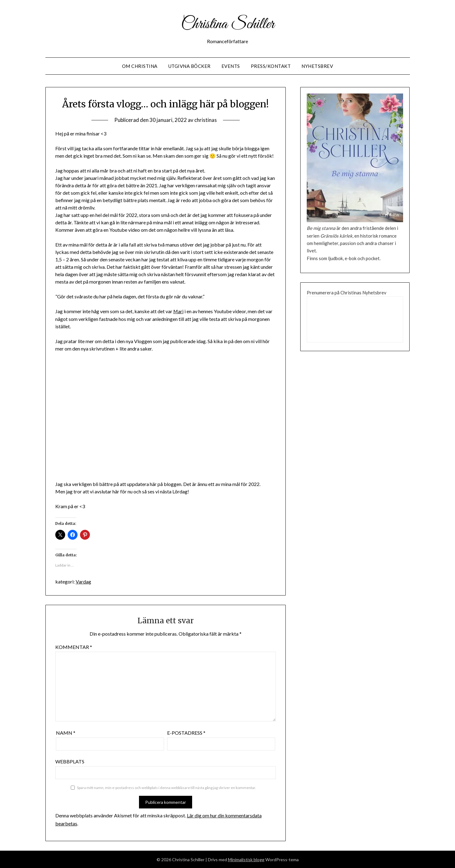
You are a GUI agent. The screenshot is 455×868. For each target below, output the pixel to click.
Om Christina (140, 66)
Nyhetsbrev (317, 66)
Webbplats (70, 761)
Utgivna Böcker (190, 66)
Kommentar (74, 647)
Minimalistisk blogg (246, 859)
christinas (206, 120)
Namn (66, 732)
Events (231, 66)
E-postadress (186, 732)
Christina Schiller (228, 24)
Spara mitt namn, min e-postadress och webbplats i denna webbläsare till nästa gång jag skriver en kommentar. (166, 787)
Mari (179, 311)
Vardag (83, 581)
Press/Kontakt (271, 66)
